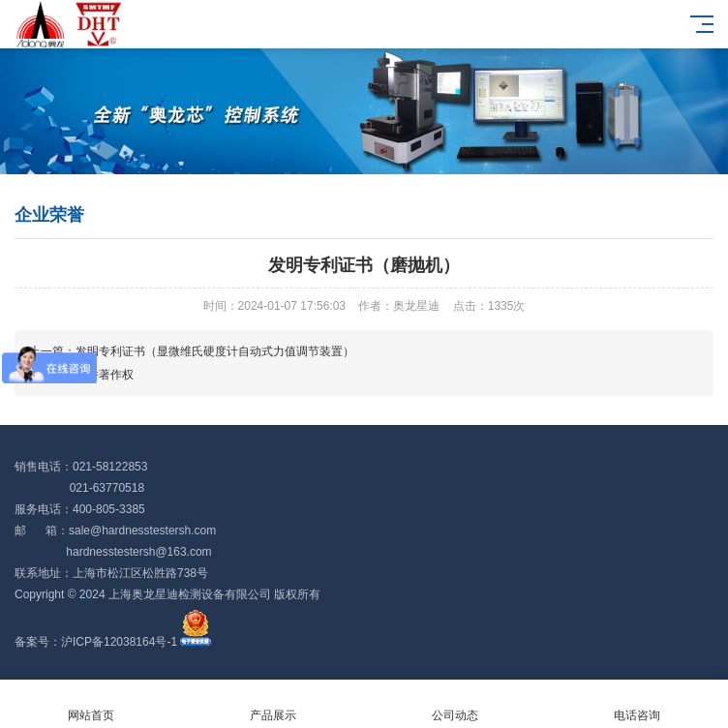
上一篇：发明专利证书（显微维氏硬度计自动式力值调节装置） (192, 351)
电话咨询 (637, 704)
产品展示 (273, 704)
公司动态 (455, 704)
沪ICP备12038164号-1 (119, 642)
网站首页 (91, 704)
